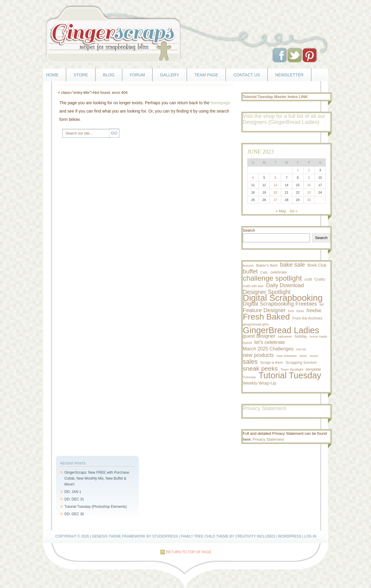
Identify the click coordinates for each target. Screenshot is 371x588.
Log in (310, 536)
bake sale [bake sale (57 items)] (293, 265)
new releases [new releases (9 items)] (287, 356)
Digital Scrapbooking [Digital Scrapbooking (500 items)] (283, 298)
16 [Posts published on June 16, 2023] (309, 185)
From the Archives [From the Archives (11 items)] (307, 318)
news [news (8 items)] (303, 356)
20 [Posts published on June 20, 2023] (275, 192)
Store (81, 75)
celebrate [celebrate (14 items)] (279, 272)
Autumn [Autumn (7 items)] (248, 265)
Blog (109, 75)
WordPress (290, 536)
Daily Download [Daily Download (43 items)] (285, 285)
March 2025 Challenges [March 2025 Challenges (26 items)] (268, 349)
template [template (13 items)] (314, 369)
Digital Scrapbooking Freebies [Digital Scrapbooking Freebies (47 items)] (280, 304)
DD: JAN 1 (73, 492)
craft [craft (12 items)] (308, 279)
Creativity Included (255, 536)
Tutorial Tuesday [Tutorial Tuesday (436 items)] (290, 375)
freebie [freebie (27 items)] (314, 310)
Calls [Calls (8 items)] (264, 272)
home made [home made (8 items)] (318, 336)
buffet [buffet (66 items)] (250, 271)
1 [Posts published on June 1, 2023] (298, 170)
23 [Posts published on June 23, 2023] (309, 192)
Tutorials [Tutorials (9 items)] (249, 377)
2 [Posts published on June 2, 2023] (309, 170)
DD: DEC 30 (74, 514)
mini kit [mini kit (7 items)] (301, 349)
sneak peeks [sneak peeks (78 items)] (260, 369)
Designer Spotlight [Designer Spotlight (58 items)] (267, 292)
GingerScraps (185, 34)
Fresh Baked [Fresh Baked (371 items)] (266, 317)
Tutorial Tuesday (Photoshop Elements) (96, 507)
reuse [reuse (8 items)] (314, 356)
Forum (137, 75)
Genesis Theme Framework (119, 536)
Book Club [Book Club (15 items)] (317, 265)
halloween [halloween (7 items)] (285, 336)
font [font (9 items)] (291, 311)
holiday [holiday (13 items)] (301, 336)
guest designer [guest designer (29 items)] (259, 336)
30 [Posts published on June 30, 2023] (309, 200)
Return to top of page (189, 552)
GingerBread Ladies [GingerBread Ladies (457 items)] (281, 330)
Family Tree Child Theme (205, 536)
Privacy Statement (268, 439)
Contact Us (247, 75)
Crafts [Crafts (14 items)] (320, 279)
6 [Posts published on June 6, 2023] (275, 178)
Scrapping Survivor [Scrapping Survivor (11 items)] (301, 363)
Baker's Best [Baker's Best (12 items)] (267, 265)
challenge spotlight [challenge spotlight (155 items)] (272, 278)
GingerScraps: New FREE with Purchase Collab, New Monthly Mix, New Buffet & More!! (97, 478)
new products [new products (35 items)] (258, 355)
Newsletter (289, 75)
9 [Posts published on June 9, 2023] (309, 178)
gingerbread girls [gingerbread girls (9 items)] (256, 324)
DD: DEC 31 (74, 499)
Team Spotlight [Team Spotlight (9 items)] (292, 369)
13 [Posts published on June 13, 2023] (275, 185)
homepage (221, 103)
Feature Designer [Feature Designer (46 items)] (264, 310)
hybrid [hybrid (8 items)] (247, 343)
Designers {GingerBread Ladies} (281, 122)
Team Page (206, 75)
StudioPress (165, 536)
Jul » (293, 211)
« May (281, 211)
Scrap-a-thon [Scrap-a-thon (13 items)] (271, 362)
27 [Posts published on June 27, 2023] (275, 200)
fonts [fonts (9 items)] (300, 311)
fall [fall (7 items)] (322, 304)
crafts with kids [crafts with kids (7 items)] (253, 286)
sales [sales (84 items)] (250, 362)
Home (52, 75)
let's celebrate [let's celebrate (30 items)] (270, 342)
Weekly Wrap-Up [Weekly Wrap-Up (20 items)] (260, 383)
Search (249, 230)
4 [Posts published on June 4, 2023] (253, 178)
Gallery (169, 75)
